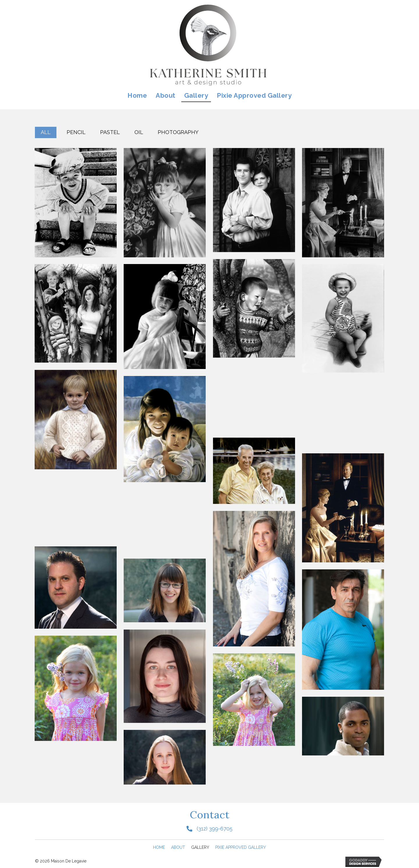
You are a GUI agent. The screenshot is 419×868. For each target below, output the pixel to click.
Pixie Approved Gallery (241, 847)
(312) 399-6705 (215, 829)
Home (159, 847)
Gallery (200, 847)
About (178, 847)
